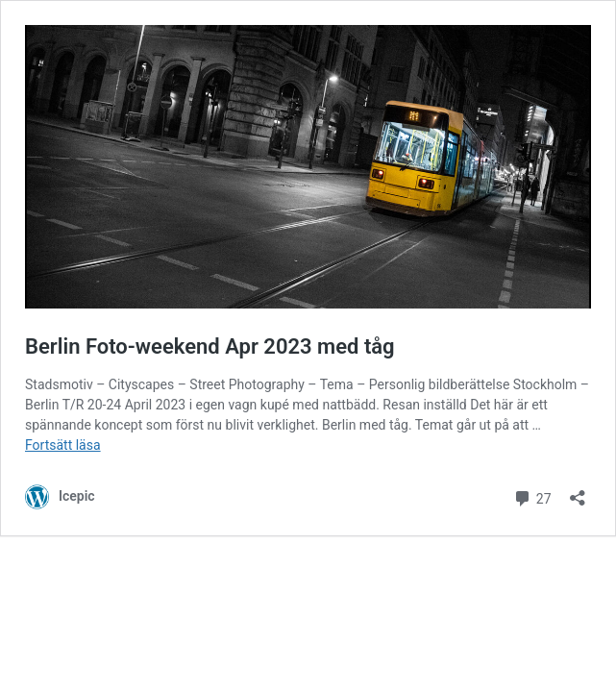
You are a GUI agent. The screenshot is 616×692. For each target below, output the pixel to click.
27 (532, 496)
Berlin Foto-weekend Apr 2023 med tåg (210, 346)
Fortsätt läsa (63, 445)
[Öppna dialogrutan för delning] (578, 492)
